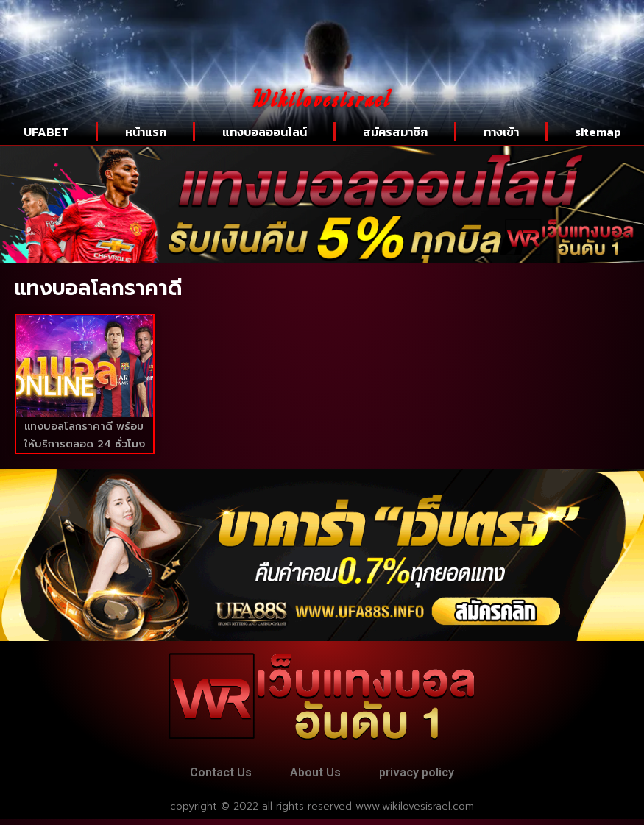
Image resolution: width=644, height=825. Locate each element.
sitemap (598, 132)
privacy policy (428, 775)
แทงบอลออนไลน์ (265, 132)
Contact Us (210, 775)
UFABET (46, 132)
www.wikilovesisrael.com (415, 812)
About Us (315, 775)
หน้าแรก (146, 132)
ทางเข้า (501, 132)
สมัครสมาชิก (395, 132)
